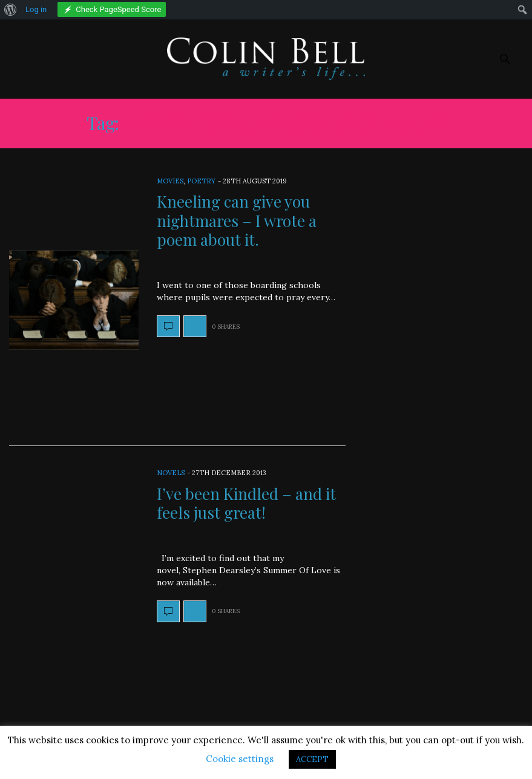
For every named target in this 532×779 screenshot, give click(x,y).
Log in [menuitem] (36, 9)
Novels (171, 473)
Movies (170, 181)
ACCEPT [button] (312, 759)
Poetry (201, 181)
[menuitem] (11, 10)
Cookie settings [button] (240, 759)
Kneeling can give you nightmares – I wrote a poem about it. (237, 220)
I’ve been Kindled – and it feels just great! (246, 503)
